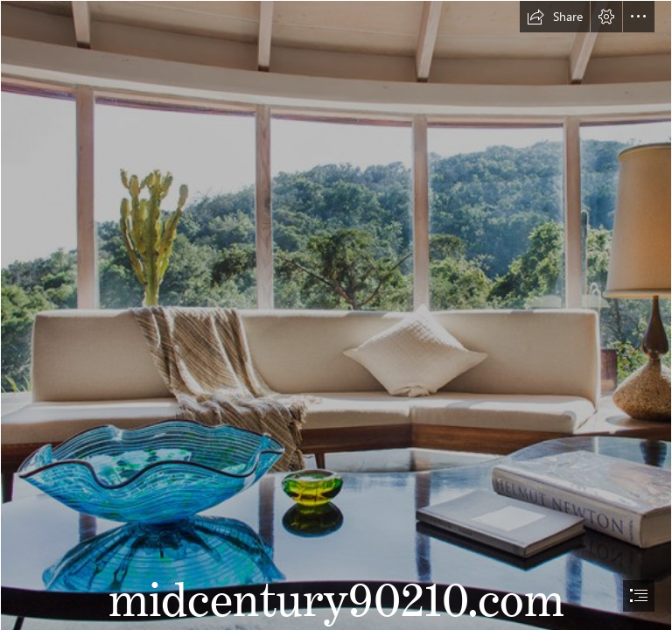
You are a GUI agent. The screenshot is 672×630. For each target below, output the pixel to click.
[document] (336, 315)
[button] (555, 17)
